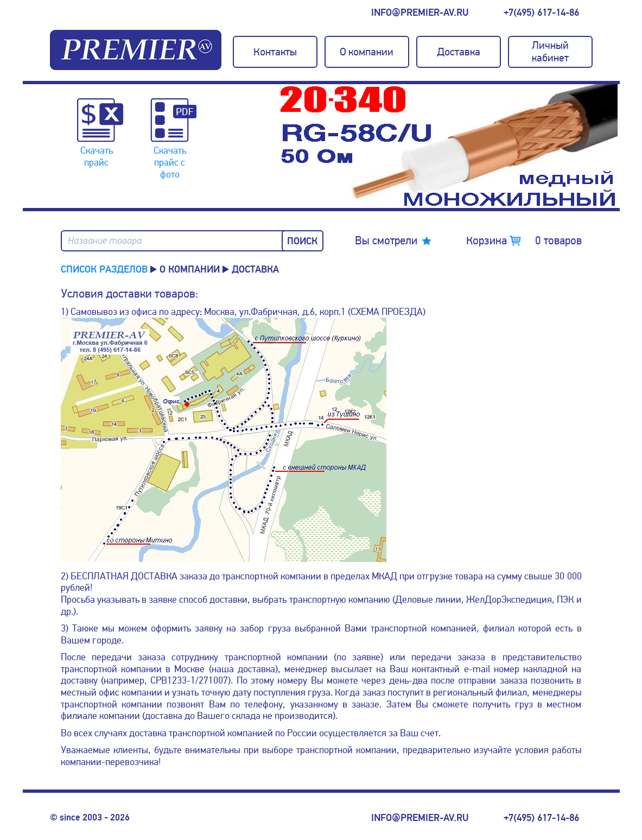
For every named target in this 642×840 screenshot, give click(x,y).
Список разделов (104, 269)
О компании (190, 269)
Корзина (524, 241)
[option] (449, 146)
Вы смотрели (386, 241)
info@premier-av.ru (420, 12)
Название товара (105, 241)
